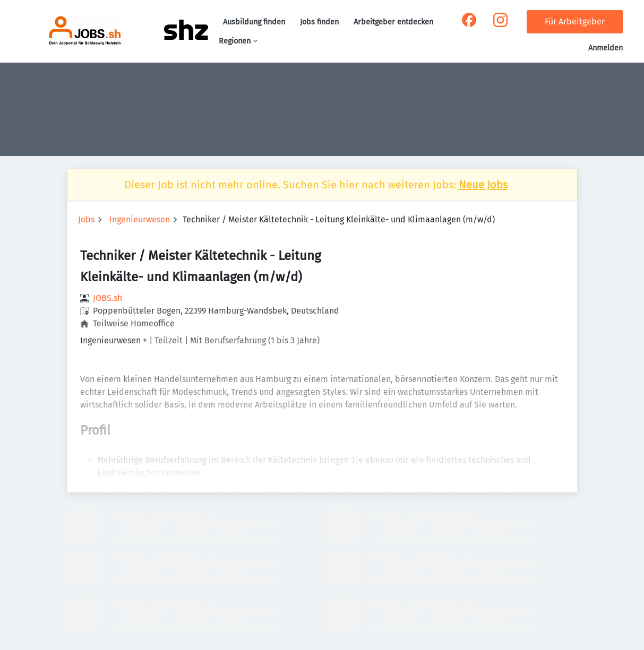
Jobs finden (319, 22)
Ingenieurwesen (140, 219)
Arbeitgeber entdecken (393, 22)
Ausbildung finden (254, 22)
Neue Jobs (483, 185)
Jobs (86, 219)
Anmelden (606, 48)
